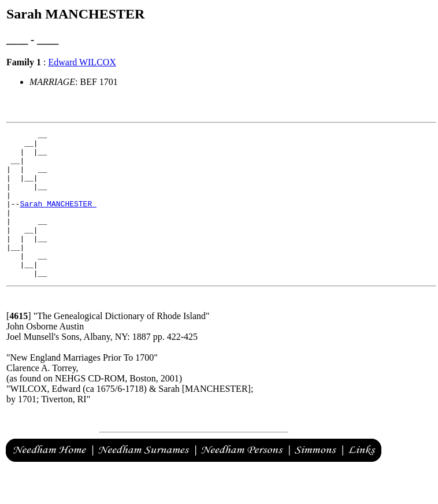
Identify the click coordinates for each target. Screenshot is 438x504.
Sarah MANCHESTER (58, 219)
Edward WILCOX (82, 62)
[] (19, 345)
